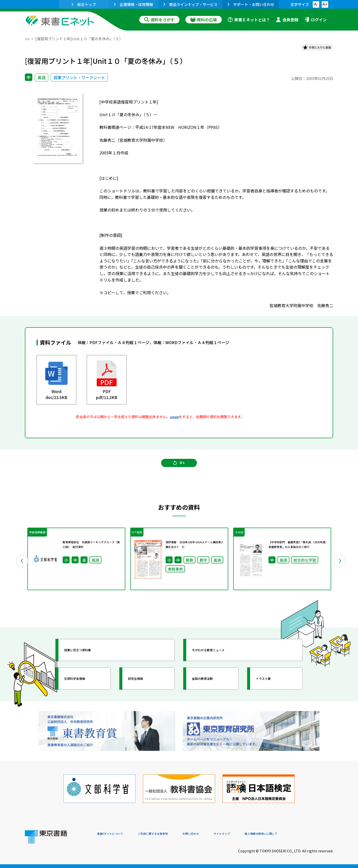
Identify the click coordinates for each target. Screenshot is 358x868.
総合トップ (84, 4)
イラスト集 (271, 696)
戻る (179, 473)
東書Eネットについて (116, 834)
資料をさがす (159, 20)
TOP (29, 39)
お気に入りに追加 (312, 49)
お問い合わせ (220, 834)
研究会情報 (143, 696)
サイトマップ (259, 834)
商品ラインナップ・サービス (190, 4)
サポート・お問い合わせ (251, 4)
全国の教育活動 (212, 696)
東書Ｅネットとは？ (249, 20)
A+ (325, 4)
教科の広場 (204, 20)
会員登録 (287, 20)
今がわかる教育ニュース (221, 668)
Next (340, 574)
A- (316, 4)
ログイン (315, 20)
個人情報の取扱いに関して (309, 834)
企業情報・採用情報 (134, 4)
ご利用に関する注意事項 (172, 834)
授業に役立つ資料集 (89, 668)
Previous (18, 574)
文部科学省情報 (84, 696)
